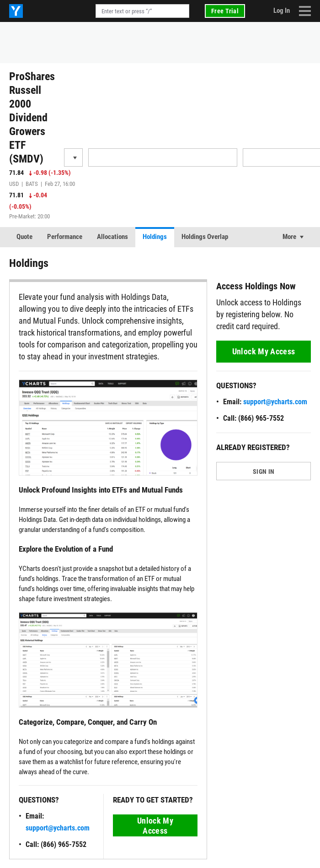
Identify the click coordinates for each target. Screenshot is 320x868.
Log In (282, 11)
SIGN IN (264, 472)
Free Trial (225, 11)
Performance (65, 237)
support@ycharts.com (58, 828)
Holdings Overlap (205, 237)
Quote (24, 237)
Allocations (112, 237)
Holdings (155, 237)
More (289, 237)
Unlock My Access (155, 826)
